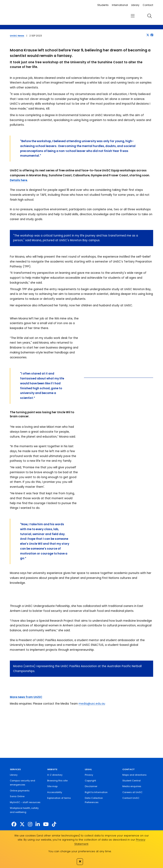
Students (103, 5)
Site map (52, 786)
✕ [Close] (80, 861)
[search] (150, 16)
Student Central (131, 781)
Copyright (90, 781)
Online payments (20, 791)
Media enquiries (132, 786)
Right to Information (96, 792)
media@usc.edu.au (92, 704)
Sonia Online (17, 796)
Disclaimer (91, 786)
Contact (148, 5)
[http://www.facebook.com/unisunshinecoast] (14, 824)
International (120, 5)
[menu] (133, 16)
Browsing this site (57, 781)
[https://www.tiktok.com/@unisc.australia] (54, 824)
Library (135, 5)
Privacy (89, 775)
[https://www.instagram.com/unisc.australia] (30, 824)
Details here (18, 180)
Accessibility (55, 792)
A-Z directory (55, 775)
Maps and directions (134, 775)
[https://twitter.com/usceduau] (22, 824)
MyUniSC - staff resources (25, 802)
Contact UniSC (131, 798)
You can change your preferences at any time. (80, 851)
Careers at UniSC (132, 792)
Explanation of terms (59, 798)
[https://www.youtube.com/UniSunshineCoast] (46, 824)
